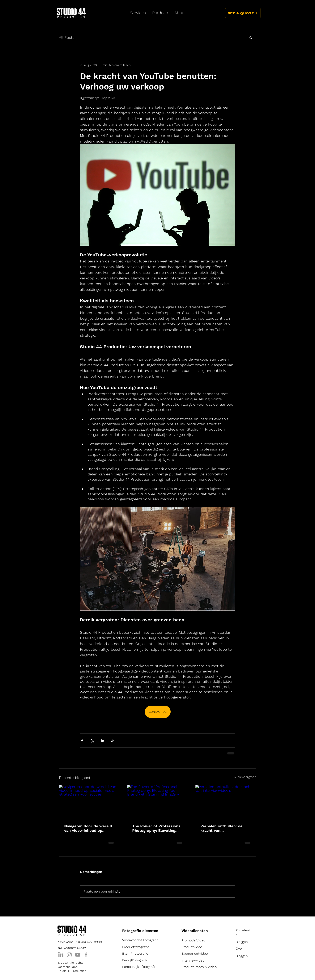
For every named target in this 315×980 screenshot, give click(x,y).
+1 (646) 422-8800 (88, 942)
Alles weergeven (245, 777)
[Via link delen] (113, 741)
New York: (66, 942)
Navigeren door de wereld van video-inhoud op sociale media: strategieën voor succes (89, 828)
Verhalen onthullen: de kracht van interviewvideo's (221, 828)
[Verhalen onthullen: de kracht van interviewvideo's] (226, 802)
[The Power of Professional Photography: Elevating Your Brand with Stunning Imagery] (157, 802)
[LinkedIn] (61, 955)
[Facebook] (86, 955)
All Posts (67, 37)
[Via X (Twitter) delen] (92, 741)
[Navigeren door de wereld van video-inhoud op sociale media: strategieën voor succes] (90, 802)
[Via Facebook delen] (82, 741)
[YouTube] (78, 955)
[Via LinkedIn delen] (103, 741)
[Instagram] (69, 955)
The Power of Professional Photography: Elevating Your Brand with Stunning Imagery (157, 828)
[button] (243, 13)
